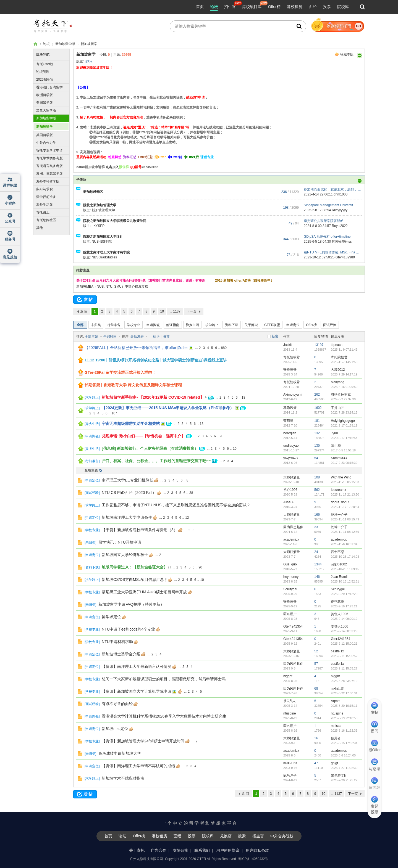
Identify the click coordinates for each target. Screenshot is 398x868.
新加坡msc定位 (115, 729)
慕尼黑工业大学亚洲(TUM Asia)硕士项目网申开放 (144, 592)
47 (316, 763)
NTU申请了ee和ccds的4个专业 (128, 629)
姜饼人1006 (340, 614)
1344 (318, 564)
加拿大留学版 (46, 110)
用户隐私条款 (257, 850)
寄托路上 (43, 212)
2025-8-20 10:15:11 (344, 706)
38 (191, 493)
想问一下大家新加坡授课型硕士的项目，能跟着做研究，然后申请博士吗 (164, 679)
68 (316, 689)
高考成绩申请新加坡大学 (120, 753)
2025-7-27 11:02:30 (344, 768)
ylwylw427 (291, 458)
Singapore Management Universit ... (330, 205)
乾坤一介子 (339, 515)
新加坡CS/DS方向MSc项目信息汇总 (133, 579)
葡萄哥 (288, 421)
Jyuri (334, 433)
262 (317, 395)
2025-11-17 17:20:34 (345, 507)
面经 (313, 7)
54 (316, 458)
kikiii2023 (290, 763)
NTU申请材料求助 (117, 642)
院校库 (343, 7)
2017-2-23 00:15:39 (344, 463)
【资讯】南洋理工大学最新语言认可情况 (137, 666)
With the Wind (341, 477)
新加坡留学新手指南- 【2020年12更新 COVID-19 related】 (153, 397)
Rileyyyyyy (340, 210)
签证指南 (173, 325)
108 (317, 477)
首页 (200, 7)
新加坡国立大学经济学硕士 (125, 555)
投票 (327, 7)
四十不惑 (337, 552)
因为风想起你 (293, 527)
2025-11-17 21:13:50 (345, 494)
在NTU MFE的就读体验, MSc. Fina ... (331, 252)
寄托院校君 (292, 357)
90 (200, 567)
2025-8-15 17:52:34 (344, 743)
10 (162, 311)
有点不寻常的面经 (117, 704)
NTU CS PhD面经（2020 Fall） (129, 493)
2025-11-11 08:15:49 (345, 519)
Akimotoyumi (293, 395)
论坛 (214, 7)
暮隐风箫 (290, 408)
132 (317, 433)
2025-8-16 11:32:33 (344, 731)
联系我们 (202, 850)
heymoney (291, 577)
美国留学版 (44, 103)
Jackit (288, 345)
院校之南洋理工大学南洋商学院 (106, 252)
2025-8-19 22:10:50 (344, 718)
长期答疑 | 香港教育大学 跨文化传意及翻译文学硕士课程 (133, 385)
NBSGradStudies (104, 257)
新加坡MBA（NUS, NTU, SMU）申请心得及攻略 (112, 287)
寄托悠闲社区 (46, 220)
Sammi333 (339, 458)
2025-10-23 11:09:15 (345, 569)
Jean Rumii (339, 577)
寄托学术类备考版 (49, 158)
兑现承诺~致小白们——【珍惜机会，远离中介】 (143, 436)
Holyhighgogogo (343, 421)
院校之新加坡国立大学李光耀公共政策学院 (115, 221)
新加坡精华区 (93, 192)
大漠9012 (338, 370)
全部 (80, 325)
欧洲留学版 (44, 95)
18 (243, 398)
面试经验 (330, 325)
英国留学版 (44, 135)
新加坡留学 (89, 44)
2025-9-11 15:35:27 (344, 668)
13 (202, 424)
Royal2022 (340, 226)
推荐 (166, 337)
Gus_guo (290, 564)
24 (316, 552)
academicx (291, 539)
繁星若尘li (338, 776)
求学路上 (212, 325)
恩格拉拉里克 (341, 395)
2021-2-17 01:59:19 (344, 425)
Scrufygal (290, 589)
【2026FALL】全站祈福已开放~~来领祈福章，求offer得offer (136, 348)
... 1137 (175, 311)
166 (317, 515)
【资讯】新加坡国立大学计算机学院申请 (137, 691)
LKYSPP (98, 226)
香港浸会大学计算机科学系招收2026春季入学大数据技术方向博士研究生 (164, 716)
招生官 (230, 7)
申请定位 (293, 325)
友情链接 (180, 850)
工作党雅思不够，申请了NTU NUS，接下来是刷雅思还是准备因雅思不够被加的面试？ (176, 505)
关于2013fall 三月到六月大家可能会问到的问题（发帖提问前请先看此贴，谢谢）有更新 (141, 280)
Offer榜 (274, 7)
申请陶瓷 (153, 325)
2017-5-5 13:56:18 (343, 450)
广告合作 (159, 850)
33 (316, 527)
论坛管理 (43, 72)
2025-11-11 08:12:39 (345, 532)
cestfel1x (337, 651)
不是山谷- (338, 408)
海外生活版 (44, 205)
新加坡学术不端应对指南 (123, 778)
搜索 (242, 836)
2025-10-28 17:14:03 (345, 557)
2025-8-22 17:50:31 (344, 693)
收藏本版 (347, 54)
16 (316, 738)
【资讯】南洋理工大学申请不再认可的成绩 (138, 766)
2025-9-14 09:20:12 (344, 619)
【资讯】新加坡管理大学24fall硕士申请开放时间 (143, 741)
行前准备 (114, 325)
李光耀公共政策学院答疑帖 (324, 221)
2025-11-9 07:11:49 (344, 350)
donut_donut (340, 502)
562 (317, 490)
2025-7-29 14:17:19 (344, 374)
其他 (40, 228)
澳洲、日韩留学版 (49, 174)
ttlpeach (337, 345)
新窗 (275, 336)
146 (317, 577)
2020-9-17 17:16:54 (344, 438)
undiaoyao (291, 446)
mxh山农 (337, 689)
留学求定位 (111, 617)
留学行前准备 (46, 197)
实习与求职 (44, 189)
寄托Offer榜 (45, 64)
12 (187, 518)
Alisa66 (289, 502)
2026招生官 (45, 80)
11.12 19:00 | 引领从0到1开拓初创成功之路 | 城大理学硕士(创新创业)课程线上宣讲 (156, 360)
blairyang (338, 382)
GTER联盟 (272, 325)
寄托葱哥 (290, 370)
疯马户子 (290, 776)
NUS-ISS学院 (102, 242)
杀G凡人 (290, 701)
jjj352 (89, 61)
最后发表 (138, 337)
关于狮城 (251, 325)
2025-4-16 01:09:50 (344, 387)
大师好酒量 (292, 477)
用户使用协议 (228, 850)
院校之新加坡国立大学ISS (102, 237)
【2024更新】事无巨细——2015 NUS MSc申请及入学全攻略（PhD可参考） (168, 408)
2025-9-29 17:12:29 (344, 594)
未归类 (96, 325)
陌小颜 (336, 446)
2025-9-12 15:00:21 (344, 644)
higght (288, 676)
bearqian (290, 433)
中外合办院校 (282, 836)
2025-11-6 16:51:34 (344, 544)
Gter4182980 (345, 257)
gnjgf (334, 763)
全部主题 (92, 337)
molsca (336, 726)
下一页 (192, 311)
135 (317, 446)
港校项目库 (252, 7)
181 (317, 421)
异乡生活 (192, 325)
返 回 (84, 311)
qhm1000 (341, 194)
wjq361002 (339, 564)
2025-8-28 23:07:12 (344, 681)
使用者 (336, 738)
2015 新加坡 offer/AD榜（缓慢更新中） (244, 280)
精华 (156, 337)
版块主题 (91, 470)
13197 (319, 345)
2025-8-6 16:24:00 (343, 755)
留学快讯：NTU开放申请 (120, 542)
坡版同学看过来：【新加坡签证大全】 (135, 567)
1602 (318, 408)
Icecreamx (338, 490)
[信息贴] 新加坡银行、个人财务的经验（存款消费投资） (150, 448)
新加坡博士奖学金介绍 (121, 654)
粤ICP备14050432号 (253, 859)
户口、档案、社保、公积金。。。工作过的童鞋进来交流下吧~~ (156, 461)
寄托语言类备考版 (49, 166)
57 (316, 664)
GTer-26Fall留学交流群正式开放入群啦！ (120, 372)
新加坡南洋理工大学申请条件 (127, 517)
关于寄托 (137, 850)
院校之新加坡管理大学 (100, 205)
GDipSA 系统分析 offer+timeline (327, 237)
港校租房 (295, 7)
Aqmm (336, 701)
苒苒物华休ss (342, 242)
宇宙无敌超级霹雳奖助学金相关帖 (131, 424)
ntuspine (290, 713)
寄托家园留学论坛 (35, 44)
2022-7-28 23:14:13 (344, 412)
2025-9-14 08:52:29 (344, 631)
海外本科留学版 (48, 181)
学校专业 (133, 325)
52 (316, 651)
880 (224, 348)
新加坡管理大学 (103, 210)
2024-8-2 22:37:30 (343, 399)
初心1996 (290, 490)
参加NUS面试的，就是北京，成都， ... (332, 189)
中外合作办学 (46, 143)
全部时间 (110, 337)
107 (114, 413)
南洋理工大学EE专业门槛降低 (128, 480)
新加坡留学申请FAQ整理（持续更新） (131, 604)
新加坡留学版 (65, 44)
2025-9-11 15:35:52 (344, 656)
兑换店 (226, 836)
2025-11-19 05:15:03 (345, 482)
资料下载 (232, 325)
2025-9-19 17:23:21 (344, 606)
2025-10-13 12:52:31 (345, 581)
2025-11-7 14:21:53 (344, 362)
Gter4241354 (293, 626)
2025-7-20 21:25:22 (344, 780)
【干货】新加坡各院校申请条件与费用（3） (140, 530)
